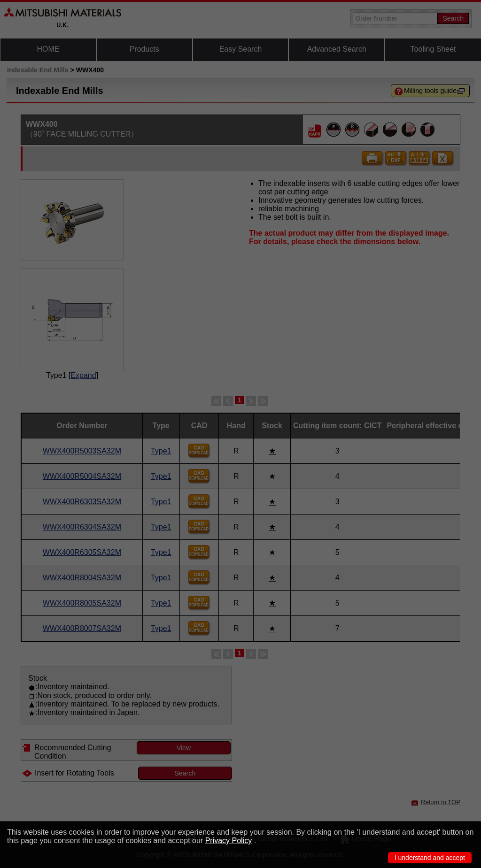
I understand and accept (430, 858)
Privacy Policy (229, 841)
